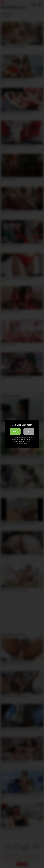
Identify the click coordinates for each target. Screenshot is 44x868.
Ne (29, 431)
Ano (15, 431)
